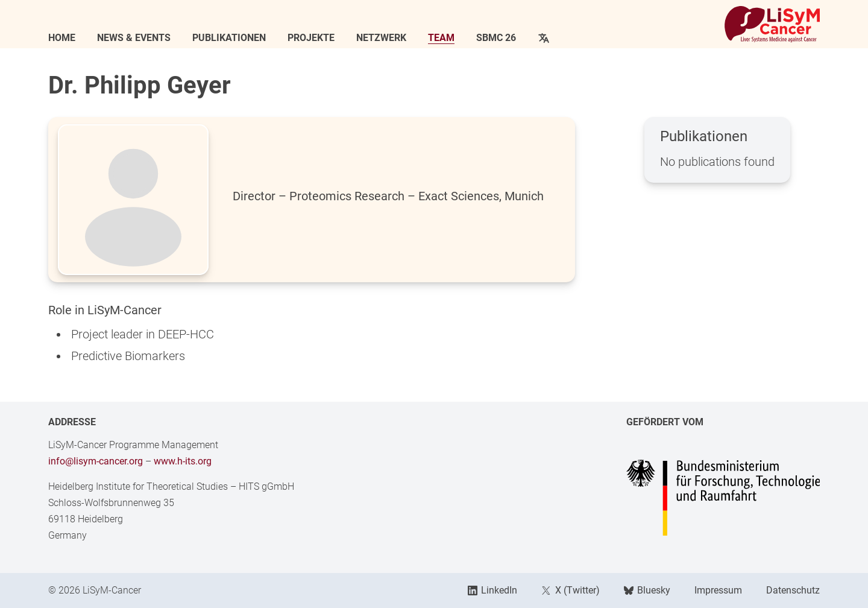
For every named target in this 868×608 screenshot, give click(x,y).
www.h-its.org (183, 461)
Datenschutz (793, 590)
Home (62, 38)
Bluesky (647, 590)
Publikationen (229, 38)
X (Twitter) (570, 590)
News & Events (134, 38)
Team (441, 38)
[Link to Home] (772, 24)
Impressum (718, 590)
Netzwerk (381, 38)
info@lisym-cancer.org (96, 461)
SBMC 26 (496, 38)
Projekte (311, 38)
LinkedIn (492, 590)
